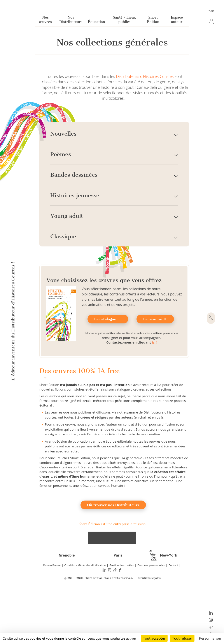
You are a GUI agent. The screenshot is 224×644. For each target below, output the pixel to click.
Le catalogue (108, 370)
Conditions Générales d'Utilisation (85, 616)
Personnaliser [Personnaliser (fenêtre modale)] (210, 638)
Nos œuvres (45, 20)
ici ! (155, 393)
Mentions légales (149, 629)
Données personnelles (151, 616)
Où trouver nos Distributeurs (113, 555)
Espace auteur (177, 20)
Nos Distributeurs (71, 20)
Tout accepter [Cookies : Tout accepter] (154, 638)
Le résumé (155, 370)
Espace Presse (52, 616)
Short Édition (153, 20)
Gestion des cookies (122, 616)
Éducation (96, 23)
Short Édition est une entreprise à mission (112, 574)
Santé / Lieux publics (124, 20)
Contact (173, 616)
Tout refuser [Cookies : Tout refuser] (182, 638)
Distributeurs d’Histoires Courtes (145, 127)
